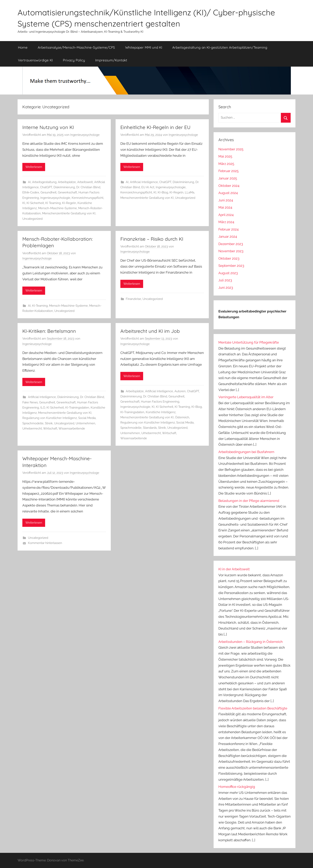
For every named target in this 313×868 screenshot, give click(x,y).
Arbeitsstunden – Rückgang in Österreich (251, 642)
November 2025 (231, 149)
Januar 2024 (228, 236)
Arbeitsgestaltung (44, 182)
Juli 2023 (225, 280)
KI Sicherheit (35, 203)
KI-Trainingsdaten (77, 408)
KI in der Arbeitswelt (234, 569)
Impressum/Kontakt (111, 60)
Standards (150, 428)
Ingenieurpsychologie (55, 198)
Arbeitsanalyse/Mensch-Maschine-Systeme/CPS (76, 47)
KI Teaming (53, 203)
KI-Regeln (69, 203)
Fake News (30, 402)
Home (23, 47)
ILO (43, 408)
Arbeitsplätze (67, 182)
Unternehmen (85, 423)
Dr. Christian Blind (88, 187)
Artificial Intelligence (144, 182)
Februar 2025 (228, 171)
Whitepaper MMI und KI (144, 47)
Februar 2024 (228, 229)
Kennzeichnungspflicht (88, 198)
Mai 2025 (225, 156)
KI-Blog (163, 192)
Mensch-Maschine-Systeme (57, 208)
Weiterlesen (34, 167)
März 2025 (226, 164)
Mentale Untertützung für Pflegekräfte (249, 342)
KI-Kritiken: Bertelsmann (49, 331)
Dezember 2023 (231, 244)
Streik (49, 423)
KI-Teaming (40, 306)
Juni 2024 (226, 200)
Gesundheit (49, 192)
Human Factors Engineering (160, 402)
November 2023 (231, 251)
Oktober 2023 (229, 258)
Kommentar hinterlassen (45, 543)
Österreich (182, 417)
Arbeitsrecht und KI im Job (150, 331)
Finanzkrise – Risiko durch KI (152, 239)
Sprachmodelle (33, 423)
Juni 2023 (226, 288)
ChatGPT (46, 187)
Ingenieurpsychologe (85, 135)
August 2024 (228, 193)
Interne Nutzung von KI (48, 127)
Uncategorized (32, 219)
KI (24, 203)
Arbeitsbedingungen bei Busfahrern (246, 452)
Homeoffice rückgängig (237, 787)
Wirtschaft (50, 429)
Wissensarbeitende (72, 429)
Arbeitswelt (85, 182)
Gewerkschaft (67, 192)
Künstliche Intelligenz (161, 412)
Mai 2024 (225, 207)
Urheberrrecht (32, 429)
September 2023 (231, 266)
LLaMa (190, 192)
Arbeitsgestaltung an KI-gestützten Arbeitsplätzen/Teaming (220, 47)
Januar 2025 (228, 178)
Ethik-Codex (31, 192)
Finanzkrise (133, 299)
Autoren (180, 391)
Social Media (87, 418)
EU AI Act (148, 187)
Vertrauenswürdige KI (35, 60)
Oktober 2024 (229, 186)
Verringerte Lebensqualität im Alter (246, 397)
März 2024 (226, 222)
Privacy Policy (74, 60)
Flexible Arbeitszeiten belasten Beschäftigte (253, 708)
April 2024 (226, 215)
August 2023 (228, 273)
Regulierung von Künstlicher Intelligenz (50, 418)
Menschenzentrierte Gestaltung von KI (69, 213)
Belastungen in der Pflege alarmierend (249, 501)
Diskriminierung (64, 187)
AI (29, 182)
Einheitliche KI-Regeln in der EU (155, 127)
